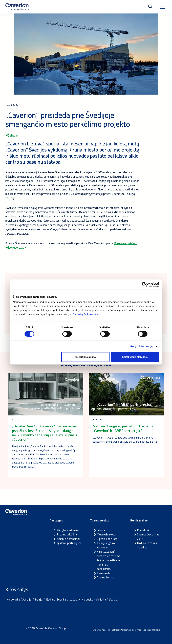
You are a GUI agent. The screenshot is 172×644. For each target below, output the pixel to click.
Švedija (113, 600)
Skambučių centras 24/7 (148, 537)
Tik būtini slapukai (86, 357)
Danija (39, 600)
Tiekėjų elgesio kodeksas (106, 545)
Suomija (61, 600)
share (12, 135)
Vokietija (101, 600)
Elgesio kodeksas (107, 539)
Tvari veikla (103, 573)
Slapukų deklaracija (151, 630)
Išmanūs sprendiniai (68, 539)
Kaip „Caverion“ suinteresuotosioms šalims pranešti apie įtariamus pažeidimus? (109, 560)
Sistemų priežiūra (67, 534)
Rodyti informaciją (142, 346)
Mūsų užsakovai (106, 534)
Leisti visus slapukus (135, 357)
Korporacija (13, 600)
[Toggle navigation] (162, 7)
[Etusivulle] (17, 7)
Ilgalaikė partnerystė (69, 543)
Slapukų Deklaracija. (86, 314)
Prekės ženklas (106, 577)
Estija (50, 600)
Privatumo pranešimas (131, 630)
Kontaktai (143, 530)
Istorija (101, 530)
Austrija (27, 600)
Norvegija (87, 600)
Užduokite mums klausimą (147, 545)
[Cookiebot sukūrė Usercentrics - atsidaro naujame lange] (144, 284)
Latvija (74, 600)
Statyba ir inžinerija (68, 530)
